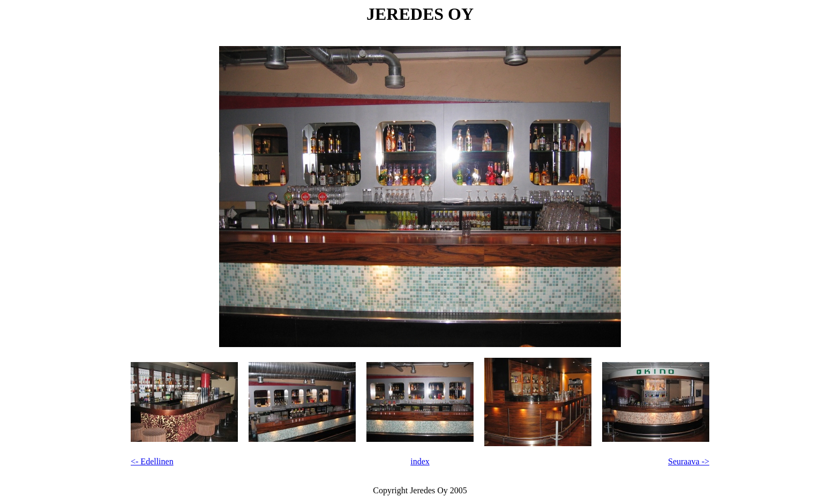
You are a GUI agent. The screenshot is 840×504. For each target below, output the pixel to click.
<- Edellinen (152, 461)
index (420, 461)
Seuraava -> (689, 461)
